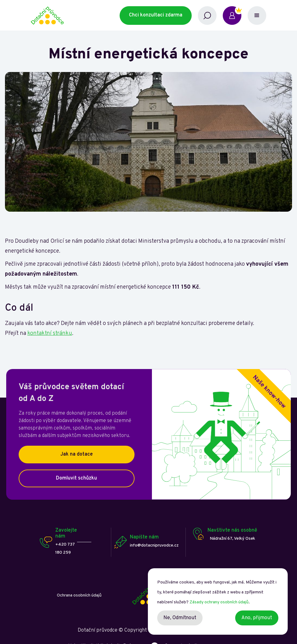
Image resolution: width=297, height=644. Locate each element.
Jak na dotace (77, 454)
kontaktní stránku (50, 333)
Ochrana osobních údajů (79, 595)
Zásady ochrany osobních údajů (219, 602)
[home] (75, 16)
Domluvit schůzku (76, 478)
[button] (257, 16)
